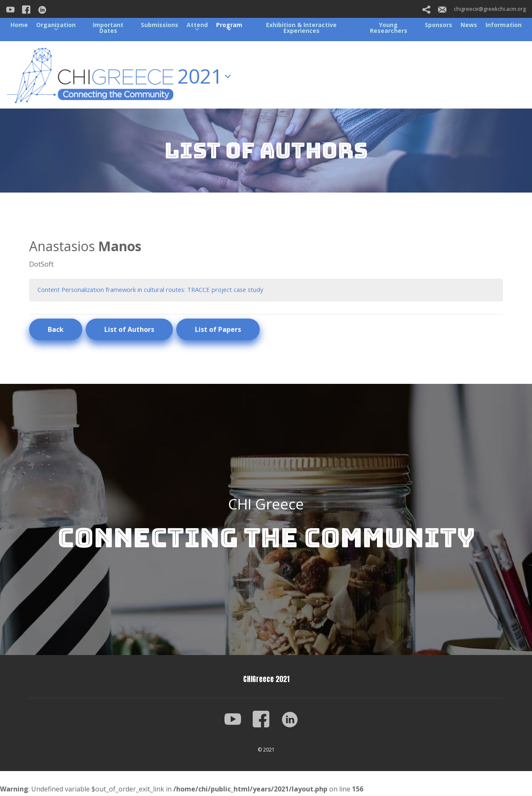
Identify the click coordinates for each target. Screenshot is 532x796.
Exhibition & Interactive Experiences (301, 28)
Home (19, 25)
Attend (197, 25)
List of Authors (129, 330)
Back (56, 330)
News (469, 25)
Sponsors (438, 25)
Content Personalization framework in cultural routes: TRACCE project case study (164, 290)
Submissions (160, 25)
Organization (56, 25)
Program (229, 25)
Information (504, 25)
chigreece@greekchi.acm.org (482, 9)
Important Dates (108, 28)
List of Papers (218, 330)
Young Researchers (389, 28)
